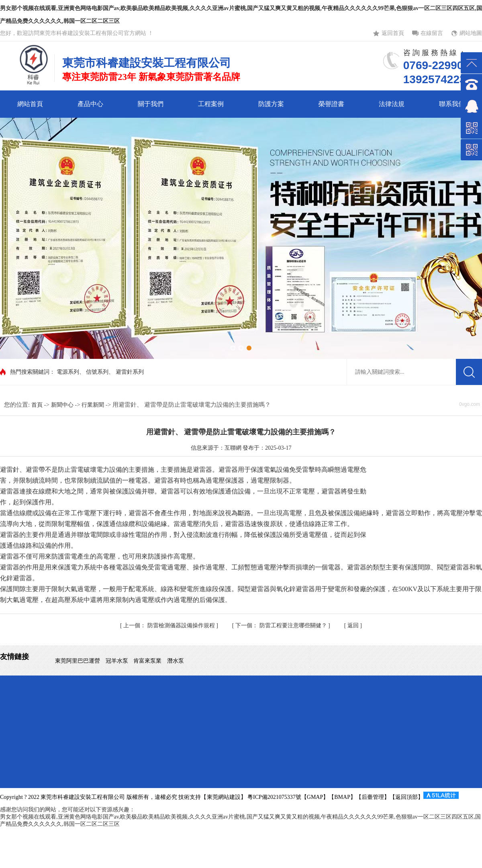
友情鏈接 (14, 657)
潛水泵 (176, 661)
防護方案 (271, 104)
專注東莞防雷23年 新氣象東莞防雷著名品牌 (151, 77)
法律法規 (392, 104)
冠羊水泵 (118, 661)
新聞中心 (63, 405)
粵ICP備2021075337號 (274, 797)
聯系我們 (452, 104)
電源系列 (68, 372)
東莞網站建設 (224, 797)
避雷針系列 (130, 372)
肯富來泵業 (148, 661)
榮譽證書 (331, 104)
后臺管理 (373, 797)
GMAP (315, 797)
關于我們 (151, 104)
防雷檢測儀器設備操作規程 (170, 625)
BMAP (342, 797)
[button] (233, 348)
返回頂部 (406, 797)
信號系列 (97, 372)
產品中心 (90, 104)
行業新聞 (94, 405)
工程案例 (211, 104)
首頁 (38, 405)
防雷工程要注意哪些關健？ (282, 625)
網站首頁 (30, 104)
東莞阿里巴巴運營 (78, 661)
